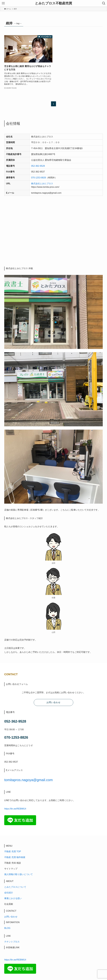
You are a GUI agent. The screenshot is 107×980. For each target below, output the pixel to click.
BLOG (7, 928)
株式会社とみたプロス (42, 184)
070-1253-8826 (39, 178)
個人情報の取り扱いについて (19, 874)
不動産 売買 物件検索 (15, 857)
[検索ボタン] (104, 3)
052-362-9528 (38, 166)
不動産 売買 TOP (13, 851)
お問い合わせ (11, 917)
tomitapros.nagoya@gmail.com (28, 780)
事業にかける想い (13, 898)
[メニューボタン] (3, 3)
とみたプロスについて (15, 887)
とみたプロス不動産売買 (54, 3)
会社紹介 (9, 893)
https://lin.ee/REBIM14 (15, 809)
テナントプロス (12, 942)
